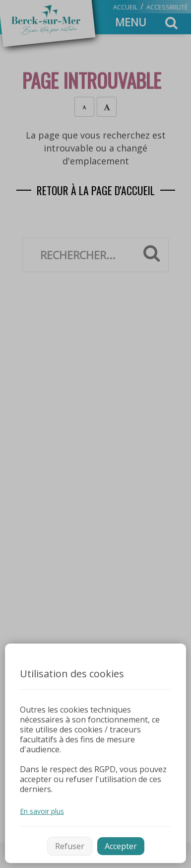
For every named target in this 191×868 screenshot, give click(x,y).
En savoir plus (42, 811)
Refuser (70, 846)
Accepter (121, 846)
